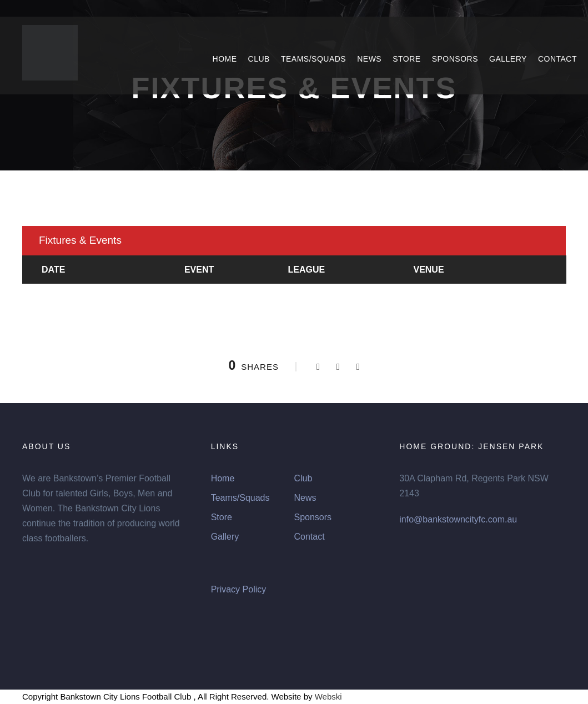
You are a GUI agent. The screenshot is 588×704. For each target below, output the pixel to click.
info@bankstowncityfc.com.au (458, 519)
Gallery (508, 59)
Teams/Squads (313, 59)
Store (406, 59)
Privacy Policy (239, 589)
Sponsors (455, 59)
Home (225, 59)
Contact (557, 59)
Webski (328, 697)
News (369, 59)
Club (259, 59)
